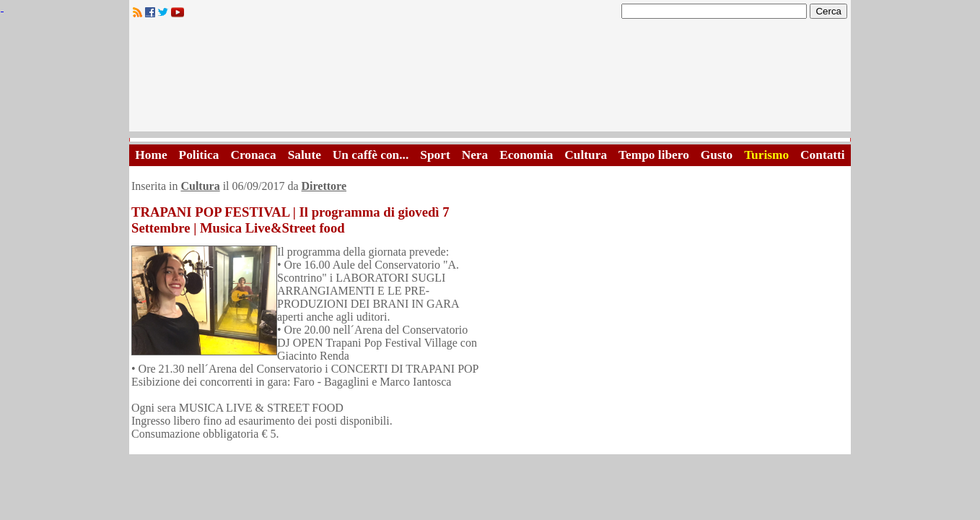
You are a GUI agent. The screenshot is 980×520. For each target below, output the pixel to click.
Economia (526, 155)
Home (151, 155)
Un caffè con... (371, 155)
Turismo (766, 155)
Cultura (586, 155)
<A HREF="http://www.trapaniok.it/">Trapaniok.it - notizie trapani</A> (490, 79)
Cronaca (253, 155)
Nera (475, 155)
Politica (199, 155)
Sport (435, 155)
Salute (305, 155)
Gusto (717, 155)
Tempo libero (654, 155)
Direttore (324, 186)
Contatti (823, 155)
